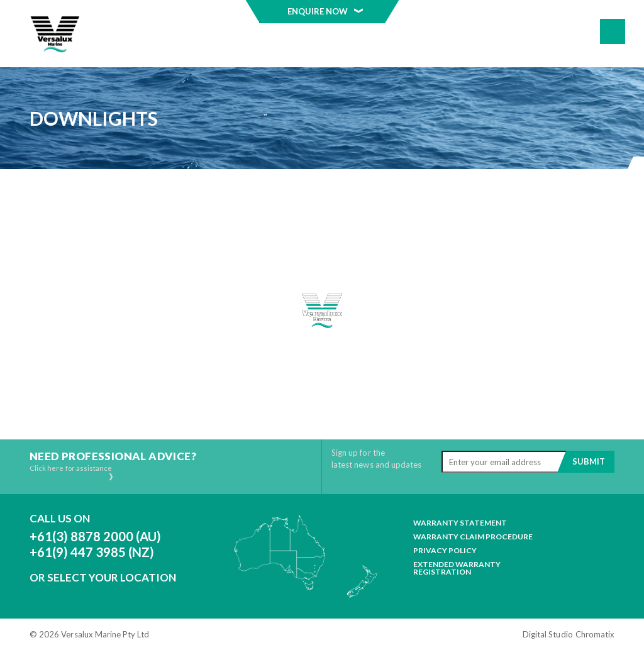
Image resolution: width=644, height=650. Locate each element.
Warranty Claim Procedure (473, 537)
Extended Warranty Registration (457, 568)
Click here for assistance (72, 472)
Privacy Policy (445, 551)
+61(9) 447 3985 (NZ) (92, 552)
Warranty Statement (460, 523)
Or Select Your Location (103, 577)
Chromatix (595, 634)
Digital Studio (548, 634)
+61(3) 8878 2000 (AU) (95, 536)
